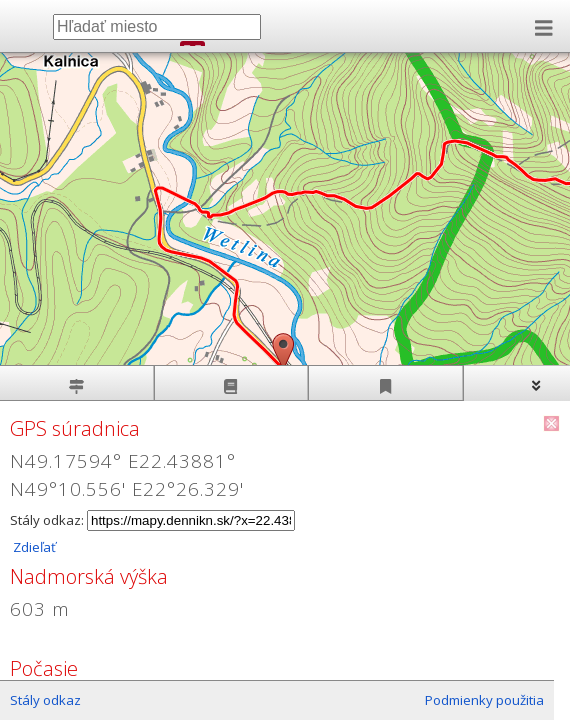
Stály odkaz (45, 700)
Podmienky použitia (484, 700)
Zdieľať (33, 547)
